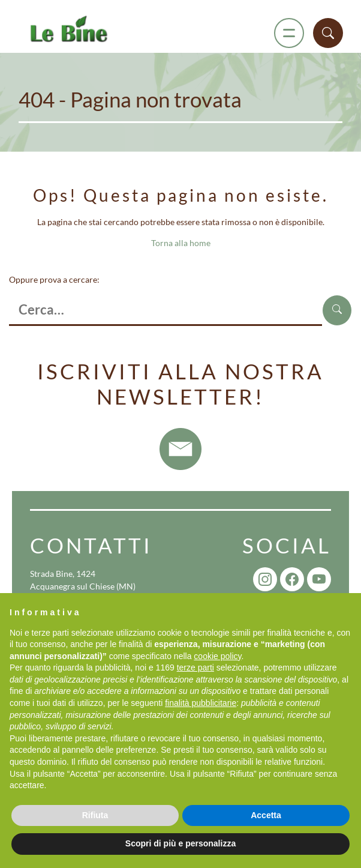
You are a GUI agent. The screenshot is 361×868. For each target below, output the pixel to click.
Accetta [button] (266, 815)
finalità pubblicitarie (201, 703)
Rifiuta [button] (95, 815)
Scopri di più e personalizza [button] (180, 843)
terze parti (195, 668)
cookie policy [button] (217, 656)
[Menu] (289, 33)
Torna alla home (181, 243)
